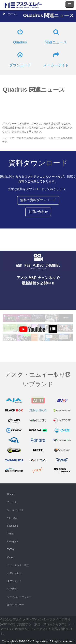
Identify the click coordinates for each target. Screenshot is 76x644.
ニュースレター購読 (18, 565)
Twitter (11, 534)
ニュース (12, 502)
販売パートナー (16, 605)
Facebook (12, 526)
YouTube (12, 518)
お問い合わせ (38, 212)
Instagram (12, 542)
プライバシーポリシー (19, 597)
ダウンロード (14, 581)
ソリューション (16, 510)
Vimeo (11, 557)
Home (10, 494)
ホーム (12, 14)
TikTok (11, 549)
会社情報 (12, 589)
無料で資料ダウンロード (38, 200)
